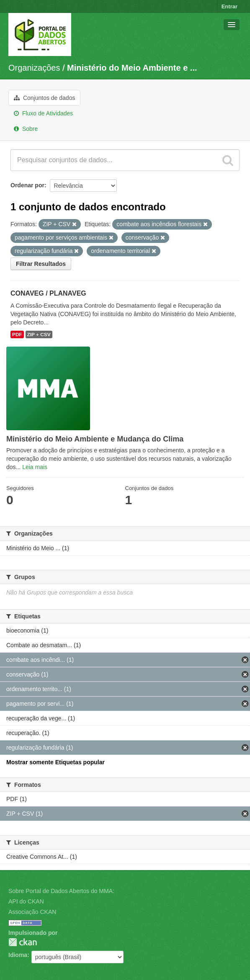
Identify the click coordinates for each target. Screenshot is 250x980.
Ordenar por (27, 185)
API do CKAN (26, 901)
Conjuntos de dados (44, 98)
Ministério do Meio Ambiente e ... (132, 68)
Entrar (229, 6)
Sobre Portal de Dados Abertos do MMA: (61, 891)
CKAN (23, 942)
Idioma (18, 955)
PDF (17, 334)
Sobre (26, 129)
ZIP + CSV (39, 334)
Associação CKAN (32, 912)
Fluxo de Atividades (43, 113)
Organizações (34, 68)
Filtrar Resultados (41, 264)
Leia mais (35, 467)
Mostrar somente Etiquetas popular (55, 762)
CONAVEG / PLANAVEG (48, 293)
